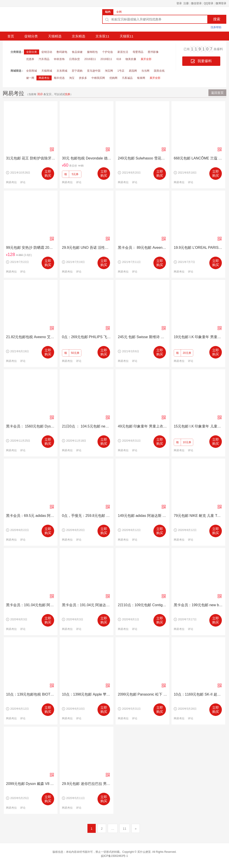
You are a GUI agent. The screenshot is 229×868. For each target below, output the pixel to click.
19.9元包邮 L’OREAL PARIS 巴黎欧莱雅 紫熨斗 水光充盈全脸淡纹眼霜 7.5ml (198, 248)
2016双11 (90, 59)
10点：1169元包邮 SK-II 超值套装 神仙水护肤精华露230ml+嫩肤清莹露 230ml (198, 694)
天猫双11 (127, 36)
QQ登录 (209, 3)
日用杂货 (74, 59)
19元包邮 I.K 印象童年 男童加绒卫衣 (198, 337)
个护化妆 (108, 52)
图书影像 (153, 52)
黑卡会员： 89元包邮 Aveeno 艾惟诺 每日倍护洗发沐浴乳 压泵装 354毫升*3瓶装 (142, 248)
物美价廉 (131, 59)
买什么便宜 (144, 852)
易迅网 (133, 71)
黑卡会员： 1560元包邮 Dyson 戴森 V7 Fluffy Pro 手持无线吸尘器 (31, 426)
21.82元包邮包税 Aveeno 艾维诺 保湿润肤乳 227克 (31, 337)
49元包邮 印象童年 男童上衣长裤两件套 (142, 426)
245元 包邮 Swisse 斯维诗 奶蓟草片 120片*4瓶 (142, 337)
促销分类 (31, 36)
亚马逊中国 (94, 71)
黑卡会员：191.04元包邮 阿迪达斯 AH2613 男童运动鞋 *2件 (31, 605)
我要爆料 (201, 61)
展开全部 (146, 59)
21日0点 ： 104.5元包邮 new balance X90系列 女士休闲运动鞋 (87, 426)
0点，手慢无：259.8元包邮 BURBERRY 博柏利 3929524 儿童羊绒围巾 (87, 516)
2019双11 (106, 59)
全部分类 (32, 52)
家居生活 (123, 52)
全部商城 (32, 71)
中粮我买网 (98, 78)
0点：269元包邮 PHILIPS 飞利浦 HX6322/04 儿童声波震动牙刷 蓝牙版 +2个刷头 (87, 337)
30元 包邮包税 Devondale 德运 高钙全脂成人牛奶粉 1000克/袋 (87, 158)
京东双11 (102, 36)
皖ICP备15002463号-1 (114, 856)
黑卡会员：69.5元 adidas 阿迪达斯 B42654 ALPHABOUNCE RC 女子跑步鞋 (31, 516)
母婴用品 (138, 52)
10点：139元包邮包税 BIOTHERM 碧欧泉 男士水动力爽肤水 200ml (31, 694)
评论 (23, 182)
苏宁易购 (77, 71)
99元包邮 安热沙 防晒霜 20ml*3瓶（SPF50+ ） (31, 248)
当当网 (145, 71)
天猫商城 (47, 71)
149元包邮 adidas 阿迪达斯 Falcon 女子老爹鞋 (142, 516)
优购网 (113, 78)
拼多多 (83, 78)
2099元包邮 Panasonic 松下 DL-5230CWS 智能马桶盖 (142, 694)
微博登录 (221, 3)
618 (119, 59)
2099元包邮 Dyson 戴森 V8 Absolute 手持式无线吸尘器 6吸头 (31, 784)
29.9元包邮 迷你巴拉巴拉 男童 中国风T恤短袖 (87, 784)
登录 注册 (183, 3)
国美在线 (159, 71)
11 (125, 829)
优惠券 (30, 59)
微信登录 (196, 3)
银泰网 (141, 78)
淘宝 (72, 78)
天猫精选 (55, 36)
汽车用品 (44, 59)
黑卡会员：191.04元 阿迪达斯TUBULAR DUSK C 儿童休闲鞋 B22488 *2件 (87, 605)
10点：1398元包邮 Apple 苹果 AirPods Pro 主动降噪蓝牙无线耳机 (87, 694)
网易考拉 (44, 78)
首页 (11, 36)
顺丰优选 (59, 78)
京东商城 (62, 71)
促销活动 (47, 52)
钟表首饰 (59, 59)
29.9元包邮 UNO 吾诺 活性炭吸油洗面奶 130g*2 (87, 248)
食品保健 (77, 52)
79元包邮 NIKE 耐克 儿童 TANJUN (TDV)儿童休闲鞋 (198, 516)
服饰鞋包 (92, 52)
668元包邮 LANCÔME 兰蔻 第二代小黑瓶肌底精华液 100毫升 (198, 158)
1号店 (121, 71)
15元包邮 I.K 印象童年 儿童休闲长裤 (198, 426)
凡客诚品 (127, 78)
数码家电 (62, 52)
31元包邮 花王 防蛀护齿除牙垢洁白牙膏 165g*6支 (31, 158)
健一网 (30, 78)
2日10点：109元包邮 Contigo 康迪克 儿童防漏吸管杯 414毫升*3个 (142, 605)
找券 (68, 94)
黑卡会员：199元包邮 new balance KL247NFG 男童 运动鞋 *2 (198, 605)
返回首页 (217, 93)
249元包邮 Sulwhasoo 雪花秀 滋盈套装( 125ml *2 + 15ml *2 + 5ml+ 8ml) (142, 158)
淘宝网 (109, 71)
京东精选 (78, 36)
